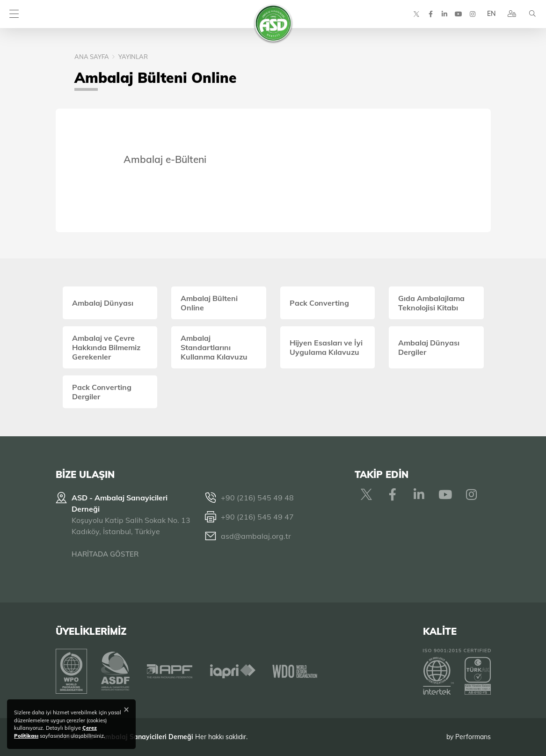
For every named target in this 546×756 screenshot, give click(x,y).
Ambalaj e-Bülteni (165, 159)
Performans (473, 737)
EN (491, 14)
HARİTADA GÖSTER (105, 554)
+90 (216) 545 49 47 (257, 517)
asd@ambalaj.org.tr (256, 536)
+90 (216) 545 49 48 (257, 498)
